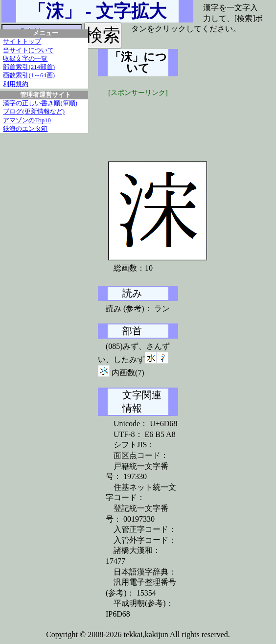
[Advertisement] (171, 122)
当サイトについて (28, 50)
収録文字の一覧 (25, 59)
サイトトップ (22, 42)
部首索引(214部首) (29, 67)
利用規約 (16, 84)
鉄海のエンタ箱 (25, 129)
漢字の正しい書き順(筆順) (40, 103)
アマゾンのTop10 (27, 120)
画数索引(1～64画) (29, 75)
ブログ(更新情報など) (34, 112)
